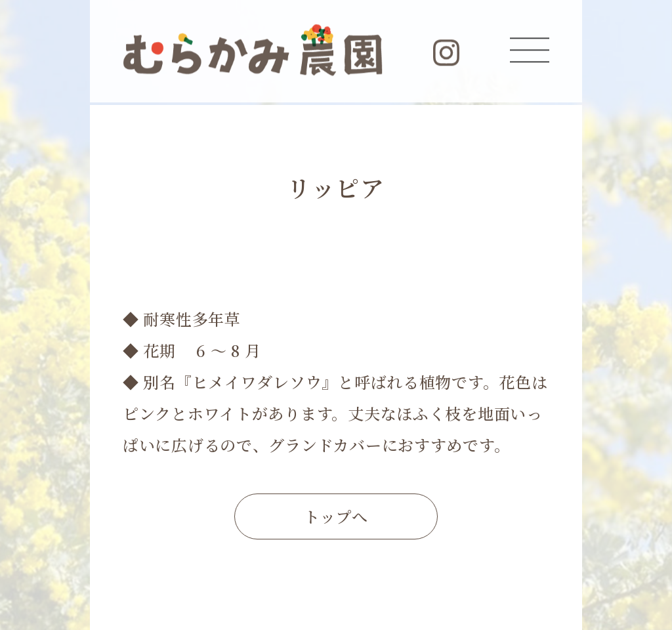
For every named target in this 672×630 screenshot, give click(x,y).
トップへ (336, 516)
